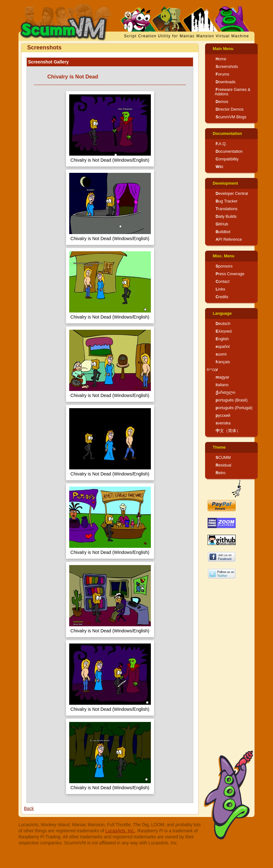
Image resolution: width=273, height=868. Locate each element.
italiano (222, 385)
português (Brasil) (232, 400)
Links (220, 289)
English (222, 339)
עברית (212, 370)
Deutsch (223, 324)
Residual (223, 465)
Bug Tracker (227, 201)
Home (221, 59)
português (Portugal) (234, 408)
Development (225, 183)
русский (223, 416)
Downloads (225, 82)
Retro (221, 473)
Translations (227, 209)
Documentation (227, 134)
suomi (221, 354)
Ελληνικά (224, 331)
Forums (222, 74)
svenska (223, 423)
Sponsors (224, 266)
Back (29, 808)
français (223, 362)
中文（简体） (228, 431)
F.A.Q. (221, 144)
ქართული (225, 393)
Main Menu (223, 49)
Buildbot (223, 232)
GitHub (222, 224)
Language (222, 313)
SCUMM (223, 458)
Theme (219, 447)
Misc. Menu (224, 256)
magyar (222, 377)
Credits (222, 297)
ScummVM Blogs (231, 117)
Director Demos (230, 109)
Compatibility (227, 159)
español (223, 347)
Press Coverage (230, 274)
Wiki (219, 167)
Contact (222, 282)
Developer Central (232, 194)
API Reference (229, 239)
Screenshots (227, 67)
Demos (222, 102)
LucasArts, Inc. (120, 831)
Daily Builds (226, 217)
